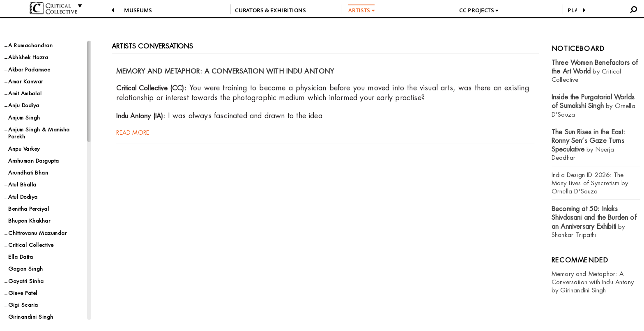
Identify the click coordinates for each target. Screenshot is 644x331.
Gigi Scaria (23, 305)
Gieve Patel (23, 293)
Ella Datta (21, 257)
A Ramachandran (30, 45)
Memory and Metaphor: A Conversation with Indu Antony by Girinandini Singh (593, 282)
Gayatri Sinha (26, 281)
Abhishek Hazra (28, 57)
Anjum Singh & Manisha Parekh (39, 133)
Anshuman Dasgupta (34, 161)
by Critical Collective (595, 71)
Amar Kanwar (26, 82)
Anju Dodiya (24, 105)
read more (133, 133)
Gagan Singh (26, 269)
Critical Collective (31, 245)
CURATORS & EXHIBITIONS (270, 10)
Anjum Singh (24, 118)
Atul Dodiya (23, 197)
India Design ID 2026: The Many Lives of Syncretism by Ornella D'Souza (590, 183)
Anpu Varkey (24, 149)
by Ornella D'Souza (593, 106)
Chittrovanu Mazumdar (37, 233)
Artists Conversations (152, 46)
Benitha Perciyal (29, 209)
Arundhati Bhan (28, 173)
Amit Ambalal (25, 93)
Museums (138, 10)
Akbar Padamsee (29, 70)
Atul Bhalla (22, 185)
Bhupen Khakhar (29, 221)
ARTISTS (361, 10)
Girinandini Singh (31, 317)
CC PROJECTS (479, 10)
